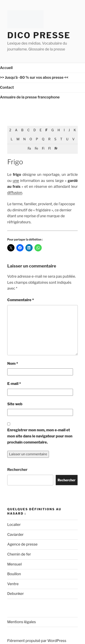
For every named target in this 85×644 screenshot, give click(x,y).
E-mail (14, 384)
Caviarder (15, 535)
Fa (29, 148)
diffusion (15, 193)
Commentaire (21, 300)
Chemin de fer (19, 554)
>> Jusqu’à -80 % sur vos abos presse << (34, 78)
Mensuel (15, 564)
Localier (14, 525)
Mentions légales (22, 622)
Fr (56, 148)
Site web (15, 404)
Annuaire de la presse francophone (30, 97)
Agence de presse (22, 544)
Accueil (6, 68)
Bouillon (14, 574)
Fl (49, 148)
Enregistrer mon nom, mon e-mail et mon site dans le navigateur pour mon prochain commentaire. (40, 436)
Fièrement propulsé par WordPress (37, 641)
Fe (36, 148)
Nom (13, 364)
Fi (43, 148)
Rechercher (17, 470)
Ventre (13, 584)
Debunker (16, 594)
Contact (7, 87)
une (16, 181)
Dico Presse (39, 35)
